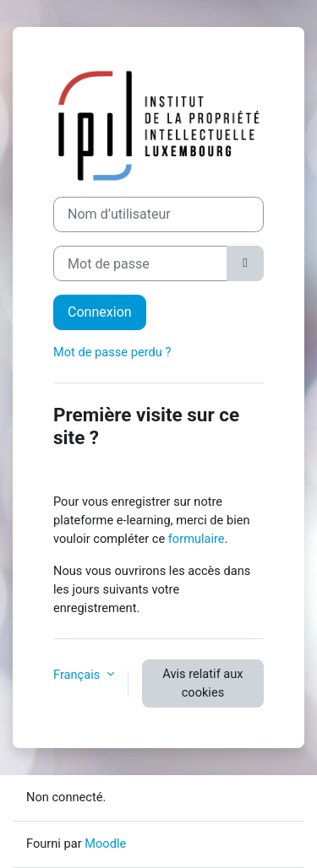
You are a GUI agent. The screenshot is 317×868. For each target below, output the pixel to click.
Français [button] (78, 675)
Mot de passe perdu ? (112, 352)
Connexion (100, 312)
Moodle (105, 844)
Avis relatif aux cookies (202, 683)
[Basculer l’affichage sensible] (245, 263)
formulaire (197, 539)
